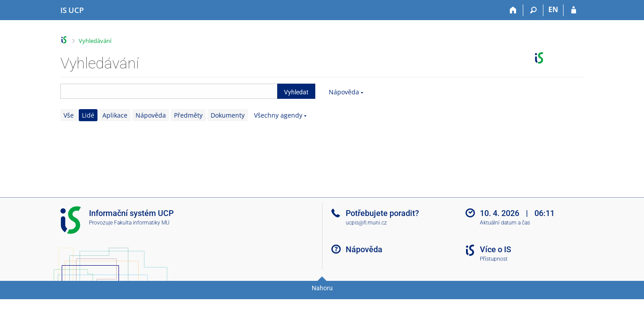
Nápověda (344, 92)
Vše (69, 115)
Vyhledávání (95, 41)
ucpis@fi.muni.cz (366, 223)
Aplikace (115, 115)
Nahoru (322, 288)
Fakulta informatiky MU (142, 223)
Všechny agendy (278, 115)
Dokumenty (228, 115)
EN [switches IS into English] (553, 9)
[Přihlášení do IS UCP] (574, 10)
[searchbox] (169, 91)
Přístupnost (494, 259)
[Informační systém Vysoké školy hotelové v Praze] (72, 10)
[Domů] (513, 10)
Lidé (88, 115)
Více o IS (496, 249)
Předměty (188, 115)
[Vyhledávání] (533, 10)
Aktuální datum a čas (505, 223)
